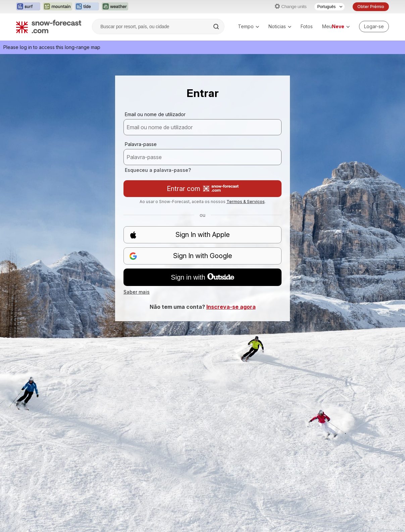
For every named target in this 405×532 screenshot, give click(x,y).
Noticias (280, 26)
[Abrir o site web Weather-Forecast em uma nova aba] (115, 7)
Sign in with (202, 277)
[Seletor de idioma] (330, 7)
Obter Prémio (371, 7)
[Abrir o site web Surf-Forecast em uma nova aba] (28, 7)
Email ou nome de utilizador (155, 114)
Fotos (307, 26)
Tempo (248, 26)
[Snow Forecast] (49, 27)
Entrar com (203, 189)
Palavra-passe (141, 144)
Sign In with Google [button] (181, 256)
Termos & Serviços (246, 202)
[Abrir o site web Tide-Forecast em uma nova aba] (87, 7)
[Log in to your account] (374, 27)
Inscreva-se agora (231, 307)
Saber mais (137, 292)
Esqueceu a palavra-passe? (158, 170)
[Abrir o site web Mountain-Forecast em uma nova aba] (58, 7)
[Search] (217, 27)
